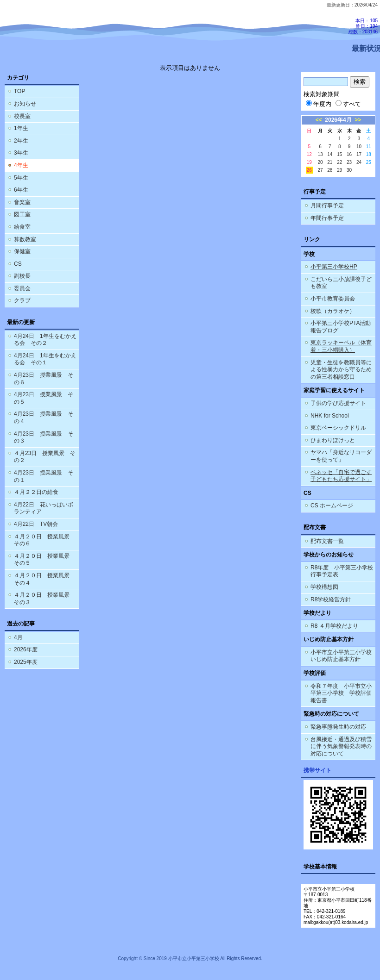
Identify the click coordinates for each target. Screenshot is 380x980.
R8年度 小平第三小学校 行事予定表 (343, 571)
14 (330, 154)
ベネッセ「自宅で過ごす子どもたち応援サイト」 (341, 476)
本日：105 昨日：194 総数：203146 (363, 26)
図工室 (22, 214)
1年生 (21, 128)
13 (320, 154)
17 (359, 154)
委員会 (22, 288)
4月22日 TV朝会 (36, 524)
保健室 (22, 251)
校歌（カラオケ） (333, 311)
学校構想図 (324, 587)
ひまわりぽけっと (333, 440)
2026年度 (26, 649)
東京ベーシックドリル (338, 428)
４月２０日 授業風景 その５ (44, 560)
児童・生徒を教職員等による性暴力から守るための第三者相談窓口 (341, 370)
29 (339, 170)
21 (330, 162)
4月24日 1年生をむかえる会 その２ (45, 340)
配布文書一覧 (327, 541)
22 (339, 162)
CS (18, 264)
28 (330, 170)
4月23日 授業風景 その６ (44, 379)
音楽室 (22, 202)
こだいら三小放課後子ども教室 (341, 283)
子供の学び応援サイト (338, 403)
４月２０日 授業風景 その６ (44, 540)
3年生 (21, 153)
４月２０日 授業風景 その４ (44, 579)
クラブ (22, 300)
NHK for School (330, 416)
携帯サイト (317, 770)
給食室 (22, 227)
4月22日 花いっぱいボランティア (44, 508)
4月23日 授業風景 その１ (44, 476)
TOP (19, 91)
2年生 (21, 141)
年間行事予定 (327, 218)
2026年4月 (338, 120)
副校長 (22, 276)
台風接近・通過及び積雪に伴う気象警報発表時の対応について (341, 746)
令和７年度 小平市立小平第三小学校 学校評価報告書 (341, 693)
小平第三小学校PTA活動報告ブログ (341, 327)
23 (349, 162)
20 (320, 162)
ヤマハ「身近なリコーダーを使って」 (341, 456)
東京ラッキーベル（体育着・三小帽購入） (341, 346)
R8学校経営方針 (331, 599)
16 (349, 154)
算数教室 (25, 239)
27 (320, 170)
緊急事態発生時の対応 (338, 727)
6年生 (21, 190)
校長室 (22, 116)
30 (349, 170)
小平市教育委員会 (333, 299)
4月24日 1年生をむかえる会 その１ (45, 359)
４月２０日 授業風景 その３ (44, 599)
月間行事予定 (327, 206)
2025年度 (26, 662)
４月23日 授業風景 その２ (45, 457)
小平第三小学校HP (334, 267)
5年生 (21, 178)
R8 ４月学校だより (334, 626)
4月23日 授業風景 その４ (44, 418)
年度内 (319, 104)
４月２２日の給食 (36, 492)
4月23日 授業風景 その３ (44, 437)
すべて (348, 104)
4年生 (21, 165)
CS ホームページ (332, 506)
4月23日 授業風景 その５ (44, 398)
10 (359, 147)
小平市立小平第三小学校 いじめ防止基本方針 (341, 656)
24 (359, 162)
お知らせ (25, 104)
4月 (18, 637)
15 (339, 154)
